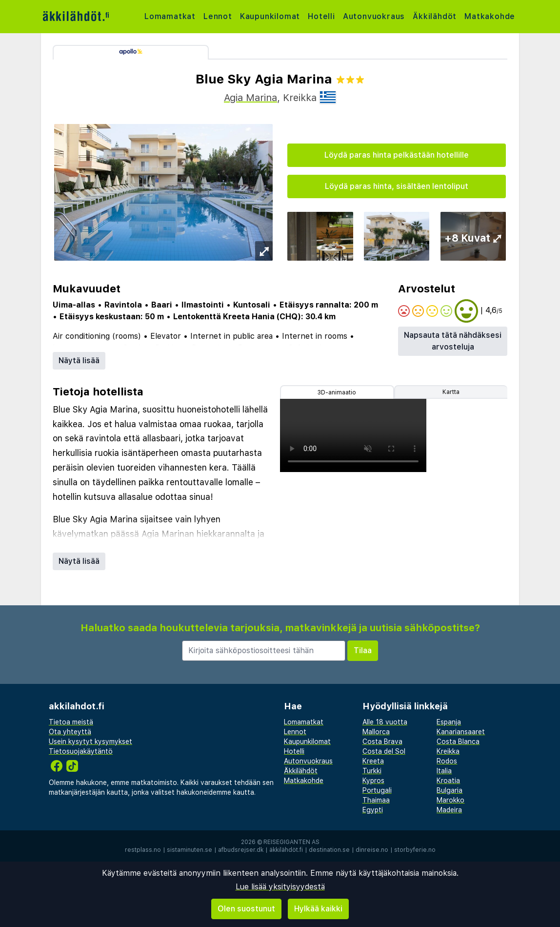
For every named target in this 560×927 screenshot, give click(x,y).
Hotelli (321, 16)
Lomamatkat (170, 16)
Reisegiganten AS (291, 842)
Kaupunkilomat (270, 16)
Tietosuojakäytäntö (81, 751)
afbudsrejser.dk (241, 850)
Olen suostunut (246, 909)
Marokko (450, 800)
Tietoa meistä (71, 722)
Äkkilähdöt (435, 16)
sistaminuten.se (190, 850)
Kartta (451, 392)
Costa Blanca (458, 742)
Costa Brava (382, 742)
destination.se (329, 850)
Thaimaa (376, 800)
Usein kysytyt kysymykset (90, 742)
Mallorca (376, 732)
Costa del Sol (384, 751)
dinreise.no (372, 850)
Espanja (449, 722)
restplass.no (143, 850)
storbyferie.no (415, 850)
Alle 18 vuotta (385, 722)
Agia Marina (250, 98)
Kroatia (448, 781)
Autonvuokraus (374, 16)
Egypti (373, 810)
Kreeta (373, 761)
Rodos (447, 761)
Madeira (449, 810)
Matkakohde (490, 16)
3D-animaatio (337, 392)
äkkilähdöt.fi (286, 850)
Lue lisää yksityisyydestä (280, 887)
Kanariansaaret (461, 732)
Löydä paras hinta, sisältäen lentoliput (397, 186)
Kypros (373, 781)
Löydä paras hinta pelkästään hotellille (397, 155)
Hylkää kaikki (318, 909)
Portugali (377, 790)
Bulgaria (450, 790)
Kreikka (448, 751)
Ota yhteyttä (70, 732)
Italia (444, 771)
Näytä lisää (79, 360)
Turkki (372, 771)
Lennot (218, 16)
